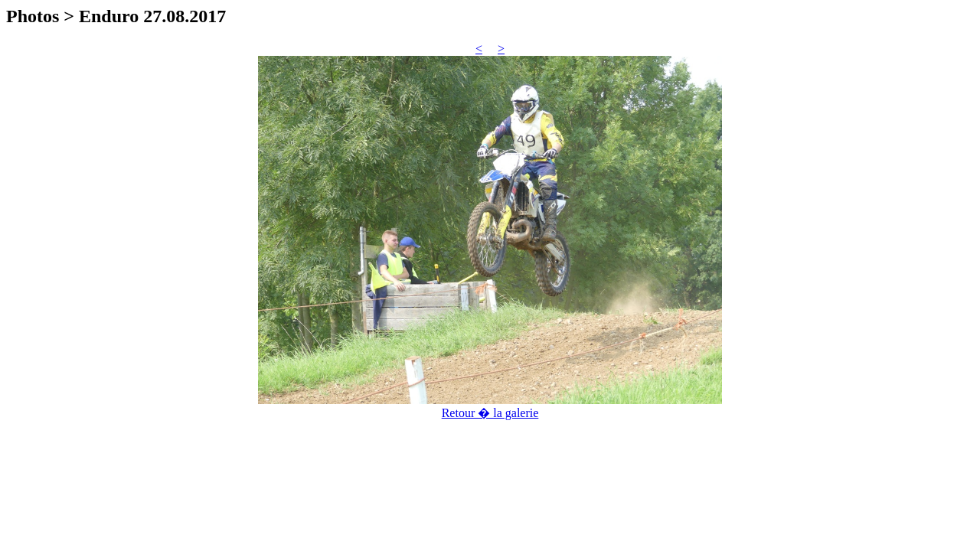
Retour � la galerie (490, 413)
